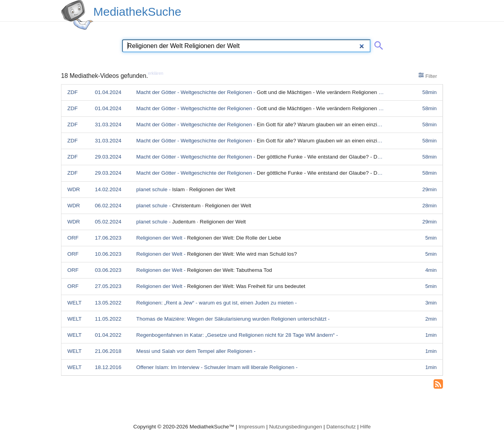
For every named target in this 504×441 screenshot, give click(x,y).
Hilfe (366, 427)
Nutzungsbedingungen (296, 427)
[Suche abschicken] (377, 44)
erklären (156, 73)
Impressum (252, 427)
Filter (428, 76)
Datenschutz (341, 427)
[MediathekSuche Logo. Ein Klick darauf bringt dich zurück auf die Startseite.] (77, 15)
